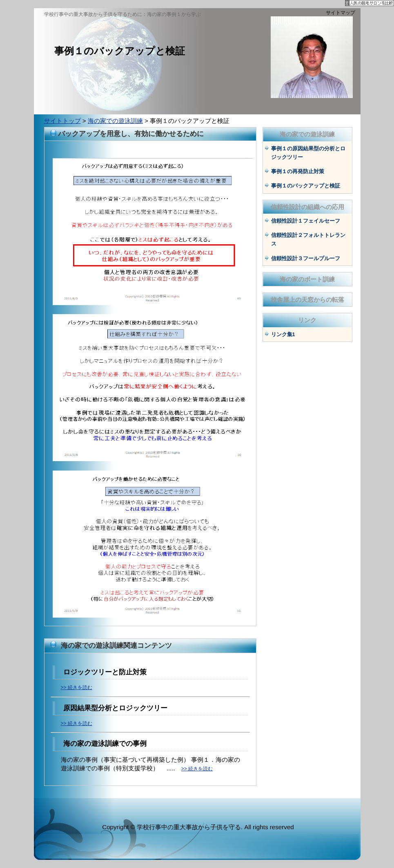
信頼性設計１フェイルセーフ (306, 221)
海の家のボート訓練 (307, 279)
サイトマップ (341, 13)
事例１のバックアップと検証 (306, 186)
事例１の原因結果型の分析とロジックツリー (308, 153)
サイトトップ (62, 121)
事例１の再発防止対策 (298, 171)
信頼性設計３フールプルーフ (306, 258)
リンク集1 (283, 334)
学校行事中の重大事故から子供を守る (189, 827)
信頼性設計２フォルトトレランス (308, 239)
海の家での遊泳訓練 (115, 121)
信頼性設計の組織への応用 (307, 207)
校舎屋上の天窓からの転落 (307, 300)
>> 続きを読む (77, 687)
